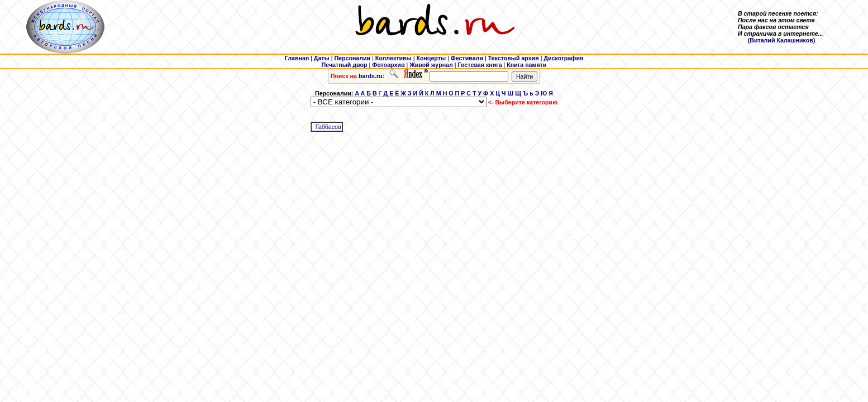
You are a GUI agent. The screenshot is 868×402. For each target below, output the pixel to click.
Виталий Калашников (781, 40)
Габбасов (328, 127)
